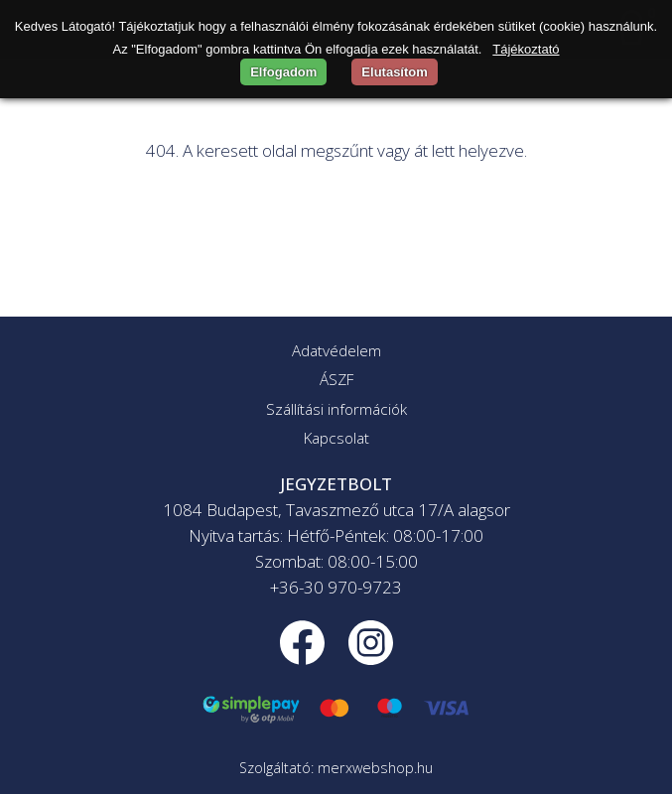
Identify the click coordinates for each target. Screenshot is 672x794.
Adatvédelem (336, 350)
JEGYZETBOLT (336, 484)
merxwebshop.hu (375, 768)
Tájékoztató (526, 49)
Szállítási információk (336, 409)
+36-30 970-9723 (336, 587)
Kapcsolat (336, 438)
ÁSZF (336, 379)
